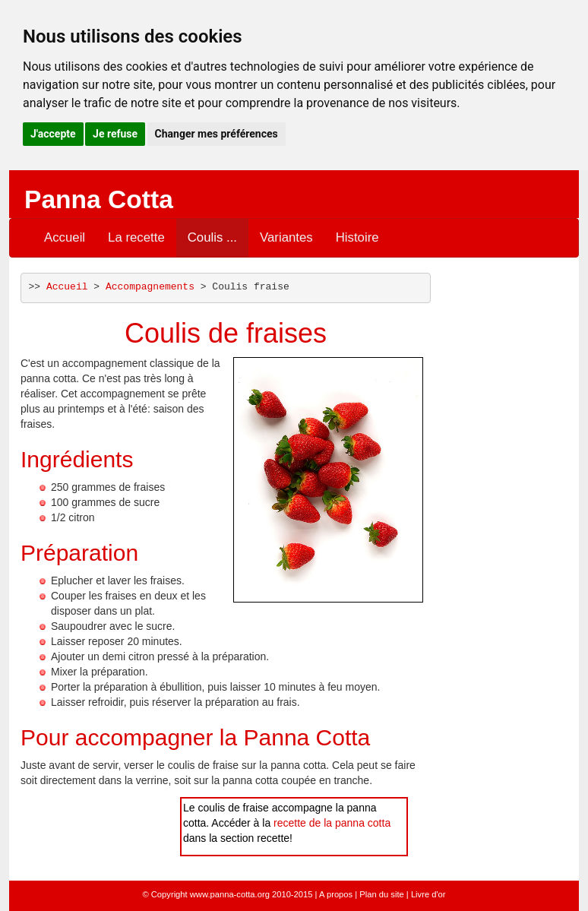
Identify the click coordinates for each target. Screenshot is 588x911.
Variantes (286, 237)
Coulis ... (212, 237)
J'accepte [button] (53, 134)
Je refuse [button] (115, 134)
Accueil (65, 237)
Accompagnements (150, 287)
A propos (336, 894)
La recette (136, 237)
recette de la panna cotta (332, 823)
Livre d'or (428, 894)
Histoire (357, 237)
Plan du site (381, 894)
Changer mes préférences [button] (217, 134)
